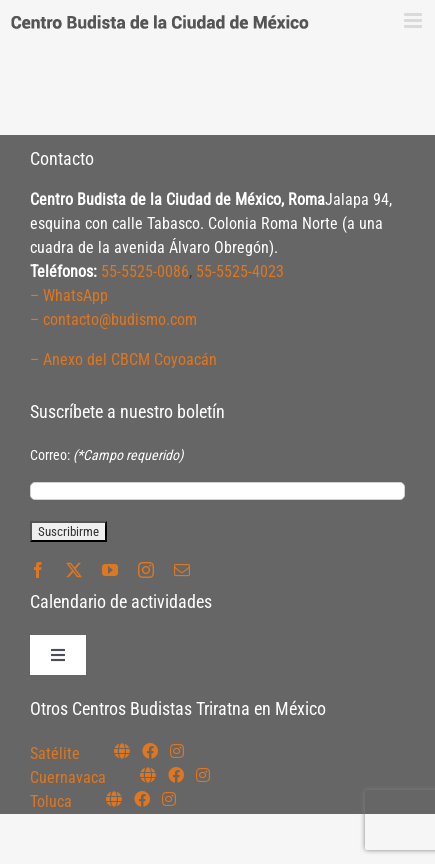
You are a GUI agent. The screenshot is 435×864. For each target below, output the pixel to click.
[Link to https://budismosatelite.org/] (122, 751)
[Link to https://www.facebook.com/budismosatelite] (150, 751)
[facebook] (38, 570)
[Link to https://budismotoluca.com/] (114, 799)
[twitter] (74, 570)
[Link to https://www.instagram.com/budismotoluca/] (169, 799)
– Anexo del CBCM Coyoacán (123, 359)
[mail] (182, 570)
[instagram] (146, 570)
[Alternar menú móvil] (414, 20)
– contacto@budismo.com (113, 319)
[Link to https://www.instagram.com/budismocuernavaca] (203, 775)
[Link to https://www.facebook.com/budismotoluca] (142, 799)
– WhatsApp (69, 295)
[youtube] (110, 570)
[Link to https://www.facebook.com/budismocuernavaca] (176, 775)
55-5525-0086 (145, 271)
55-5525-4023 (240, 271)
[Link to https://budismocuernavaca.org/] (148, 775)
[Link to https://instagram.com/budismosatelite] (177, 751)
